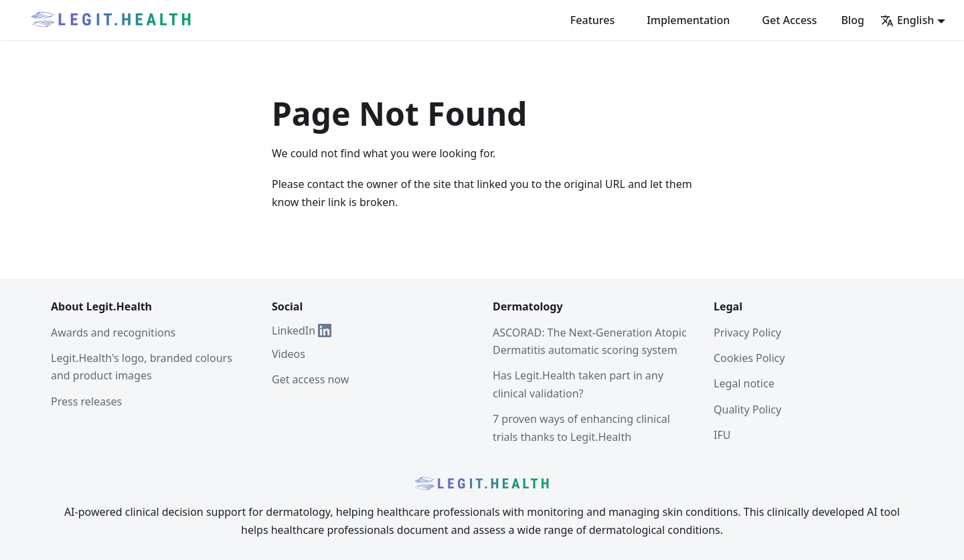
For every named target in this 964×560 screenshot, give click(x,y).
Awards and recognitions (113, 333)
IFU (722, 435)
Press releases (86, 401)
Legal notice (744, 383)
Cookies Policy (749, 358)
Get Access (789, 20)
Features (592, 20)
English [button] (907, 20)
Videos (289, 354)
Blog (852, 20)
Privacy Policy (747, 333)
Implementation (688, 20)
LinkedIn (302, 331)
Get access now (310, 379)
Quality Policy (747, 409)
